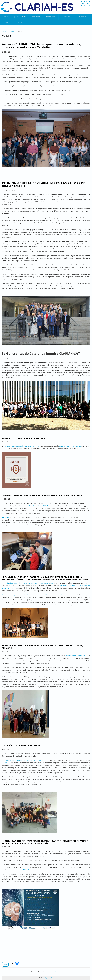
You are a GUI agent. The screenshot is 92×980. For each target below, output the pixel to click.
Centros (6, 22)
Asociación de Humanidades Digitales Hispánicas (22, 446)
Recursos (36, 17)
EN (88, 4)
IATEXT (44, 867)
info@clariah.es (57, 972)
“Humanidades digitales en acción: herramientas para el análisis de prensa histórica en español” (37, 595)
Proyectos (66, 17)
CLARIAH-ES (27, 870)
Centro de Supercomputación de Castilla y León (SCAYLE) (26, 760)
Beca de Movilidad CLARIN (38, 506)
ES (83, 4)
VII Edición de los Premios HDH (70, 446)
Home (4, 31)
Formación (51, 17)
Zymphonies (49, 978)
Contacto (20, 22)
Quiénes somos (20, 17)
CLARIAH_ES (6, 763)
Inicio (5, 17)
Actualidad (81, 17)
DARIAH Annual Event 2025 (76, 656)
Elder (4, 867)
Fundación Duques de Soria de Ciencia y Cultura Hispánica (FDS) (28, 583)
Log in (5, 964)
